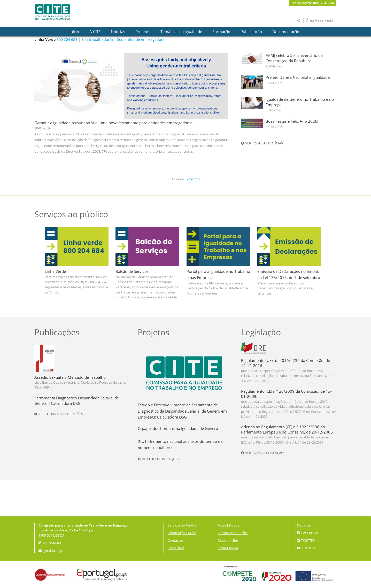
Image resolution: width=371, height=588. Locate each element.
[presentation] (74, 32)
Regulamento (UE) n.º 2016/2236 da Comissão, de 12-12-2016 (285, 363)
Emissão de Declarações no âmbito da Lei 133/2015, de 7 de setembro (289, 274)
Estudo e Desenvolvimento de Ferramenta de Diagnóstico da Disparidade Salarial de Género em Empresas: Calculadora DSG (182, 411)
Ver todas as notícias (262, 143)
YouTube (307, 548)
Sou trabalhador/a (97, 39)
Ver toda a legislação (262, 453)
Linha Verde (313, 3)
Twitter (306, 541)
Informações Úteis (182, 533)
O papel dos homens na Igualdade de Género (178, 428)
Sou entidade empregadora (141, 39)
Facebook (308, 533)
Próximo (193, 179)
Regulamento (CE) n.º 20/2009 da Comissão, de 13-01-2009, (286, 394)
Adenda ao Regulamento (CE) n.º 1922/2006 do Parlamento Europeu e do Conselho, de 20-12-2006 (287, 430)
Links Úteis (176, 548)
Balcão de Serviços (132, 271)
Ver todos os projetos (159, 459)
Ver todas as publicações (59, 414)
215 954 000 (50, 543)
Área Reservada (320, 20)
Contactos (176, 541)
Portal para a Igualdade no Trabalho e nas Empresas (218, 274)
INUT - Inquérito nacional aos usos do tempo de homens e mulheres (180, 444)
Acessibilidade (229, 525)
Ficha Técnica (228, 548)
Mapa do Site (228, 541)
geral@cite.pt (51, 551)
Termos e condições (233, 533)
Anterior (178, 179)
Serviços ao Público (182, 525)
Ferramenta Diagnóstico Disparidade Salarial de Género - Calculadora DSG (77, 401)
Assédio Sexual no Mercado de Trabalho (70, 377)
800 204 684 (67, 39)
